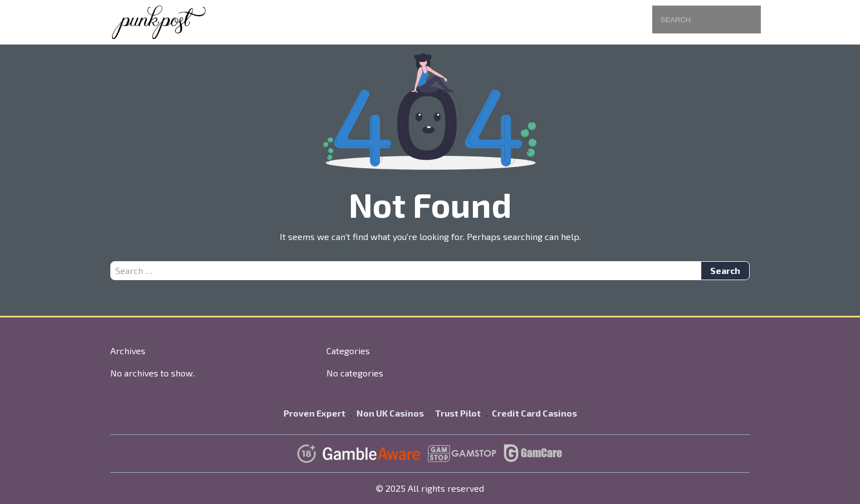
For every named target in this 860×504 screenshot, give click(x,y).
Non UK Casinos (390, 413)
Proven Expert (314, 413)
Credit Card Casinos (534, 413)
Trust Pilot (458, 413)
